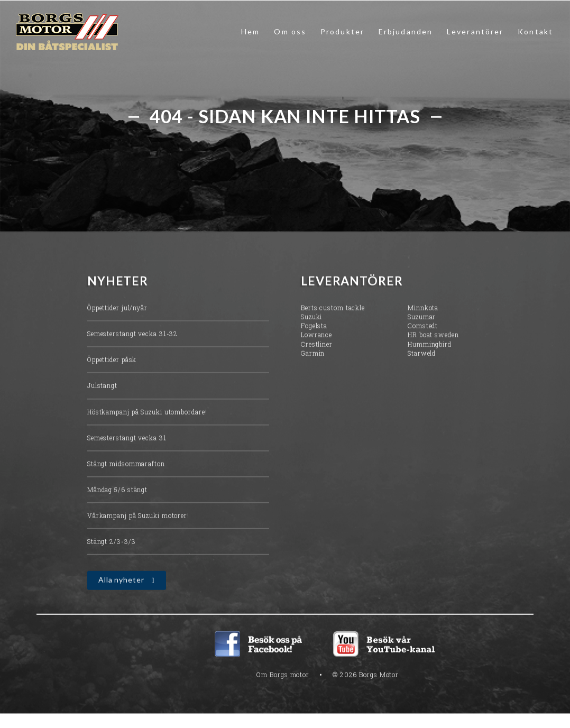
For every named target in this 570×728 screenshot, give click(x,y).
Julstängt (102, 387)
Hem (250, 31)
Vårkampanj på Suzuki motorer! (138, 517)
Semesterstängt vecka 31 (127, 439)
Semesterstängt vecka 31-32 (132, 335)
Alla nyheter (121, 581)
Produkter (342, 31)
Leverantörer (475, 31)
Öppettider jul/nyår (117, 309)
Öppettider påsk (112, 361)
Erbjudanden (406, 31)
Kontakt (535, 31)
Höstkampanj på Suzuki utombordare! (147, 413)
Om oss (290, 31)
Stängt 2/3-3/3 (112, 543)
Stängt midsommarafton (126, 465)
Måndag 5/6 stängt (117, 491)
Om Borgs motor (283, 676)
